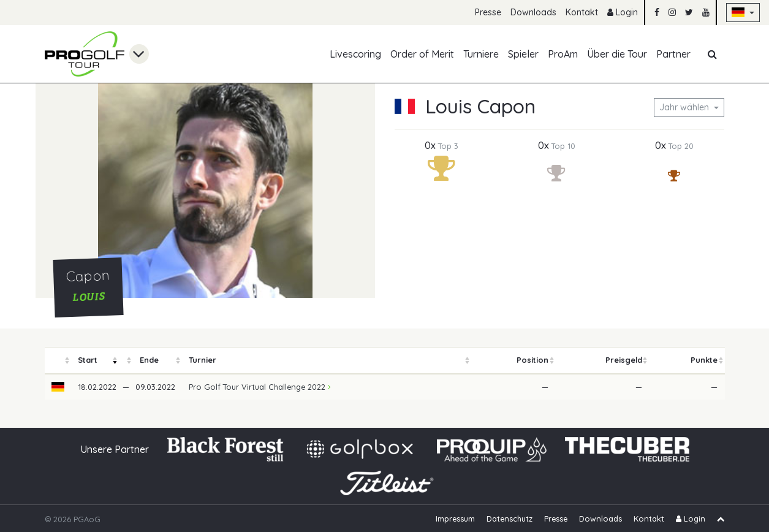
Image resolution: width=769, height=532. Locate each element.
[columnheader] (58, 361)
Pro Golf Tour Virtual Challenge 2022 (260, 387)
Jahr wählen (685, 107)
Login (623, 12)
